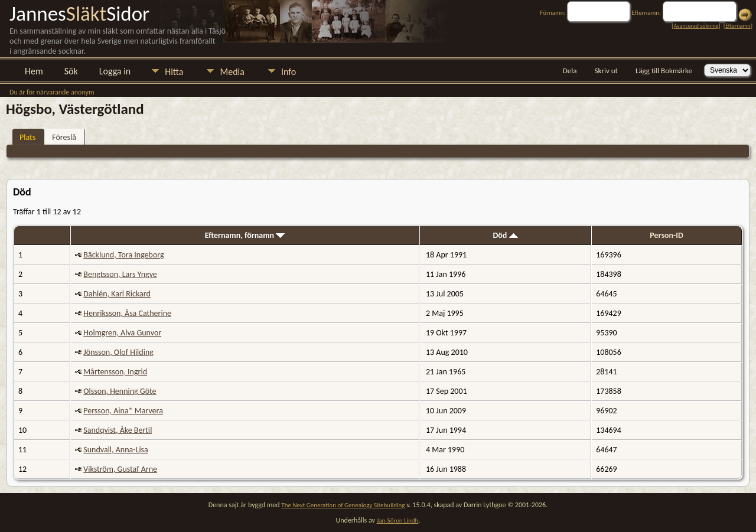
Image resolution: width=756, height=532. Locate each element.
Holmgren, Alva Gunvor (122, 333)
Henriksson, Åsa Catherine (127, 313)
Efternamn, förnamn (245, 235)
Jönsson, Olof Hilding (118, 352)
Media (232, 72)
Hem (34, 71)
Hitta (174, 72)
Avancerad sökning (696, 26)
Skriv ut (606, 71)
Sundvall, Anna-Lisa (116, 450)
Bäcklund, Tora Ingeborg (123, 255)
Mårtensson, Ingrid (115, 372)
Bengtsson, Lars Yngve (120, 274)
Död (505, 235)
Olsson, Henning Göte (120, 391)
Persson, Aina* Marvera (123, 411)
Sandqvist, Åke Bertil (118, 430)
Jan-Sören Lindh (398, 520)
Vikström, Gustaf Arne (120, 469)
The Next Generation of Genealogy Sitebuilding (343, 505)
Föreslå (64, 137)
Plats (27, 137)
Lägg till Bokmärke (664, 71)
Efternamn (738, 26)
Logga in (115, 71)
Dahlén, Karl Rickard (117, 294)
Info (289, 72)
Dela (570, 71)
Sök (71, 71)
